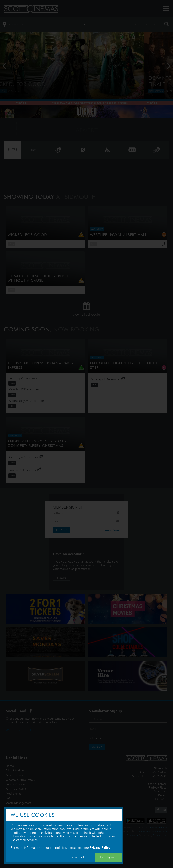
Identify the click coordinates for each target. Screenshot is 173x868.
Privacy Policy (100, 848)
